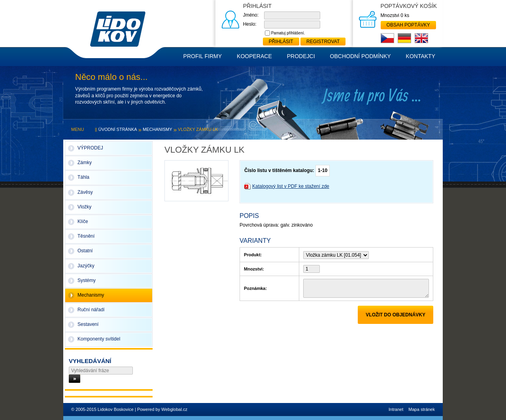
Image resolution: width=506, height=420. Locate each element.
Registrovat (323, 42)
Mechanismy (158, 129)
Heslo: (250, 24)
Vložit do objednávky (396, 315)
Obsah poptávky (408, 25)
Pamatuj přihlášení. (288, 33)
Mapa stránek (422, 409)
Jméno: (251, 15)
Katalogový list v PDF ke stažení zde (291, 186)
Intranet (396, 409)
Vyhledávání (90, 361)
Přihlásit (281, 42)
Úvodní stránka (118, 129)
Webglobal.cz (174, 409)
